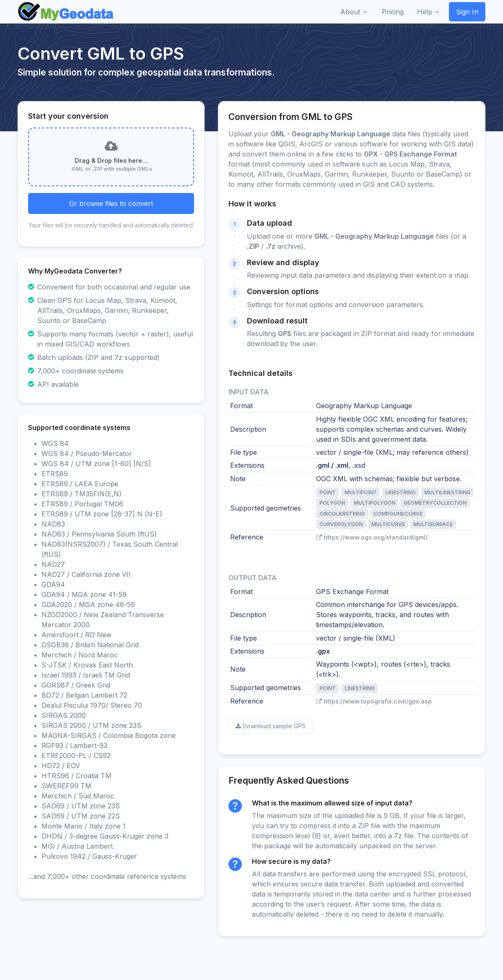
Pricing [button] (393, 12)
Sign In (467, 12)
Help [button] (425, 12)
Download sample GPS (271, 726)
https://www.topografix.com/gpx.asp (374, 701)
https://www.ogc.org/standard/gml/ (372, 537)
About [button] (350, 12)
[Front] (66, 12)
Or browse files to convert (111, 203)
